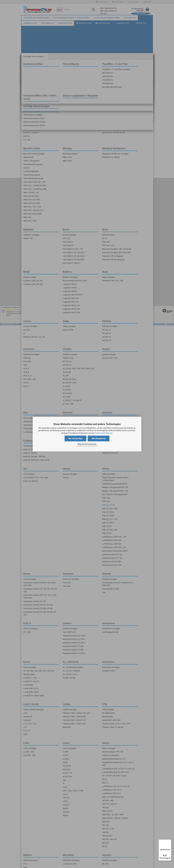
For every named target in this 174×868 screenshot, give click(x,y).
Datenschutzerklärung (104, 433)
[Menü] (170, 841)
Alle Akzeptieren (99, 438)
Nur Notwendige (76, 438)
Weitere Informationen (87, 444)
